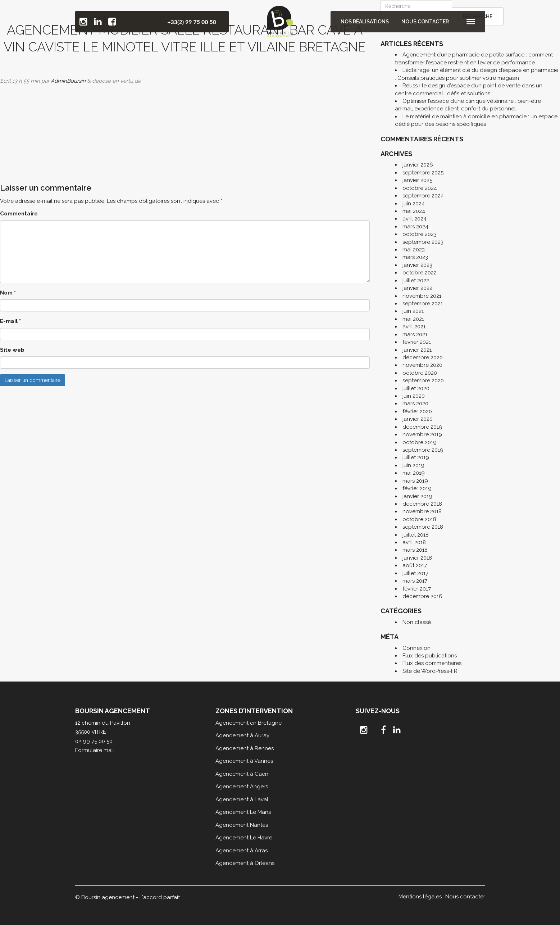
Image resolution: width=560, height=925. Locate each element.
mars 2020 (415, 404)
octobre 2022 (420, 273)
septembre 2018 (423, 527)
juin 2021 (413, 311)
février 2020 (417, 411)
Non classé (417, 622)
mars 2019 (415, 481)
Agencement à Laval (242, 799)
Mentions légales (420, 897)
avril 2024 (415, 219)
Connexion (416, 648)
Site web (12, 350)
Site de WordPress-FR (430, 671)
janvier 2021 (417, 350)
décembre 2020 (423, 357)
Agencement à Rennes (245, 748)
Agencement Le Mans (243, 812)
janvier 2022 (417, 288)
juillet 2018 (416, 535)
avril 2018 (414, 542)
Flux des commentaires (432, 663)
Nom (8, 293)
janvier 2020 (418, 419)
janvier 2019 (417, 496)
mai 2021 (413, 319)
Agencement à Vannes (244, 761)
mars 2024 (415, 227)
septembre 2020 (423, 381)
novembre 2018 (422, 511)
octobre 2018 (419, 519)
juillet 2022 (416, 281)
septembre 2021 (423, 304)
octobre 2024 (420, 188)
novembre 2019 (422, 434)
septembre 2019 (423, 450)
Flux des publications (430, 656)
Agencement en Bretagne (249, 723)
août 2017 (415, 565)
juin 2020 (414, 396)
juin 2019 (413, 465)
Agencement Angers (242, 787)
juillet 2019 (416, 457)
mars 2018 (415, 550)
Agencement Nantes (242, 825)
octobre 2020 (420, 373)
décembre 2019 (422, 427)
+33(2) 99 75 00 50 (192, 22)
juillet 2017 (415, 573)
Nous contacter (425, 22)
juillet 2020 (416, 388)
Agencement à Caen (242, 774)
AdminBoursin (68, 81)
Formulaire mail (95, 750)
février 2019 (417, 488)
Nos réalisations (366, 22)
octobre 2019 (420, 442)
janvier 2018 (417, 558)
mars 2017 (415, 581)
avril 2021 (414, 327)
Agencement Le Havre (244, 838)
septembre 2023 (423, 242)
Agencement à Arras (242, 851)
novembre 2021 (422, 296)
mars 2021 (415, 334)
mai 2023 (414, 250)
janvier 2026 (418, 165)
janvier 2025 (417, 180)
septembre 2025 (423, 173)
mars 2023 (415, 257)
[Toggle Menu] (470, 22)
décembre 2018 (422, 504)
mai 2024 (414, 211)
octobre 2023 (420, 234)
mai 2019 (414, 473)
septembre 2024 (423, 196)
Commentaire (19, 214)
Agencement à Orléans (245, 863)
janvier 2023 (417, 265)
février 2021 (417, 342)
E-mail (10, 321)
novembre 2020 (422, 365)
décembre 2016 (422, 596)
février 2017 (417, 589)
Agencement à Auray (242, 735)
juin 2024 (414, 204)
